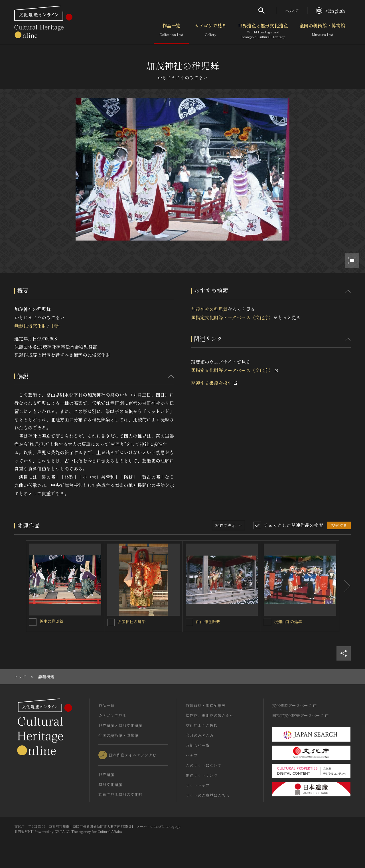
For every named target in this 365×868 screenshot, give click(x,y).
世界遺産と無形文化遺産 (263, 31)
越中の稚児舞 (51, 621)
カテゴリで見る (210, 31)
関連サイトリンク (202, 775)
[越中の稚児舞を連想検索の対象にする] (33, 622)
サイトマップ (198, 785)
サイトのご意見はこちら (208, 795)
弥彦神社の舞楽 (131, 621)
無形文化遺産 (110, 784)
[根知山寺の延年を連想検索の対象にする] (267, 622)
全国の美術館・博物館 (322, 31)
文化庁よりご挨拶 (202, 725)
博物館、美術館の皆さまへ (210, 715)
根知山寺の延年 (288, 621)
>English (330, 11)
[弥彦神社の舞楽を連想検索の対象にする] (111, 622)
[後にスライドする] (345, 586)
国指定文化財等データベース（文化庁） (232, 317)
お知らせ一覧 (198, 745)
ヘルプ (292, 11)
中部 (55, 326)
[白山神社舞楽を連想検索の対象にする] (189, 622)
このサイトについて (204, 765)
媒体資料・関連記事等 (206, 705)
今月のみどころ (200, 735)
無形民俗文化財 (30, 326)
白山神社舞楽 (208, 621)
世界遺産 (106, 774)
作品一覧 (171, 31)
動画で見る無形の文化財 (120, 794)
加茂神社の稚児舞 (209, 309)
